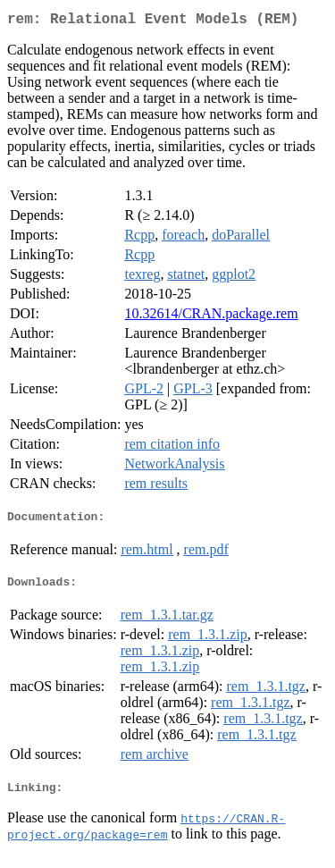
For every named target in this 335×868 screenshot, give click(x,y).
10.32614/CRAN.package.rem (211, 317)
